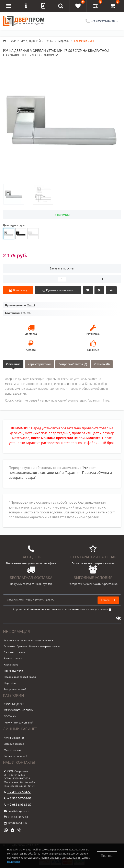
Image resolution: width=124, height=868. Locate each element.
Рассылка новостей (15, 756)
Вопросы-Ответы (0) (73, 364)
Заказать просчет (62, 268)
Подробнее (14, 862)
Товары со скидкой (15, 689)
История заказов (14, 744)
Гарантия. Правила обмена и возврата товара (32, 646)
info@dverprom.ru (17, 811)
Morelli (31, 305)
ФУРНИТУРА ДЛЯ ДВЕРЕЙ (19, 723)
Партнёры (10, 683)
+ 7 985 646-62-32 (18, 805)
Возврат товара (13, 658)
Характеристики (39, 364)
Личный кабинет (14, 738)
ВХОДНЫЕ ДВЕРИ (14, 704)
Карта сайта (11, 665)
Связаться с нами (15, 652)
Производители (13, 671)
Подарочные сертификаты (20, 677)
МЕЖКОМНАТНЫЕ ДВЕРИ (19, 710)
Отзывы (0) (102, 364)
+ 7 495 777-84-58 (18, 792)
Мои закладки (12, 750)
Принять (107, 856)
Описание (13, 364)
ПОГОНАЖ (10, 716)
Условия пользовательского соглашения (28, 640)
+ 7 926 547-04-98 (18, 798)
